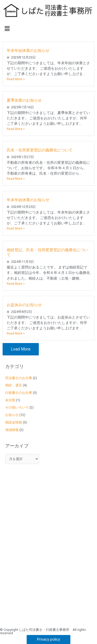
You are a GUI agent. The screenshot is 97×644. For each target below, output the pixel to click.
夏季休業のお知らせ (24, 100)
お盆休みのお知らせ (24, 305)
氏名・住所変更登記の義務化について (40, 150)
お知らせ (12, 415)
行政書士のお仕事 (19, 393)
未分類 (10, 400)
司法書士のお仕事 (19, 378)
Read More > (16, 79)
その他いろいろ (17, 407)
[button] (48, 29)
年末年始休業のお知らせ (28, 51)
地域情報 (12, 430)
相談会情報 (14, 422)
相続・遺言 (14, 385)
